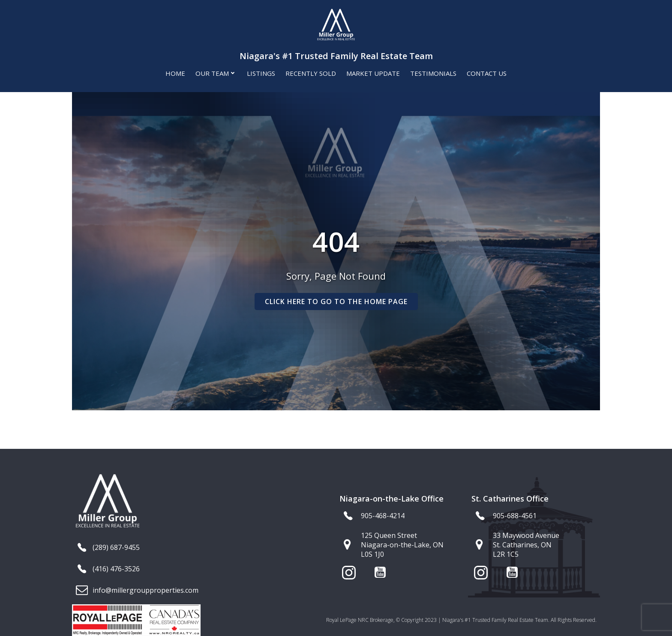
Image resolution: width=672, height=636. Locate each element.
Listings (261, 73)
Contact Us (487, 73)
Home (175, 73)
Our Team (216, 73)
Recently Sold (311, 73)
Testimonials (433, 73)
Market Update (373, 73)
